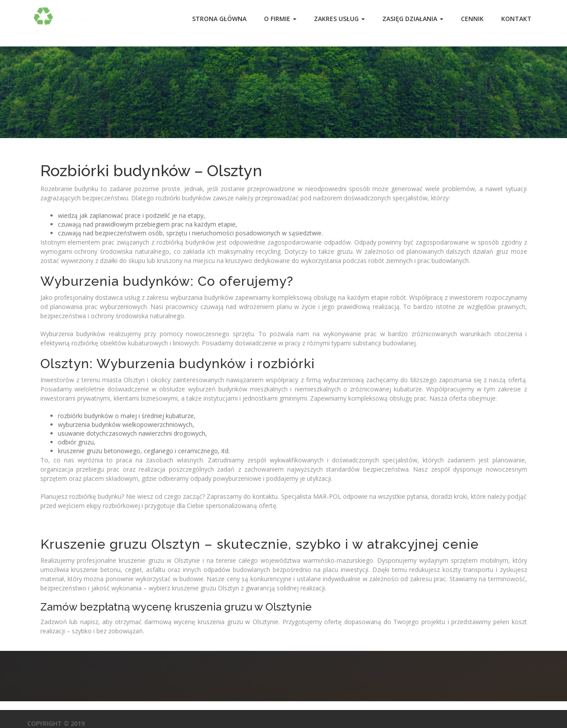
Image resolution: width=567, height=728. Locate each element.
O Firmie (280, 19)
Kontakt (516, 19)
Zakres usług (339, 19)
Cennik (472, 19)
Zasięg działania (413, 19)
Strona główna (219, 19)
